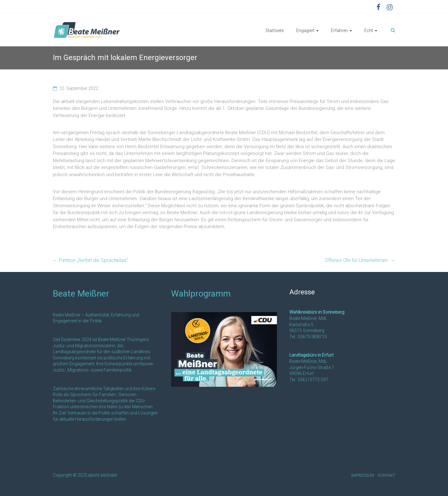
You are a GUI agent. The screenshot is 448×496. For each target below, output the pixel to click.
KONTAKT (387, 475)
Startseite (275, 30)
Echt (369, 30)
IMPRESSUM (363, 475)
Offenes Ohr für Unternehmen (360, 260)
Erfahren (339, 30)
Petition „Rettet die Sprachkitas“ (91, 260)
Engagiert (305, 30)
